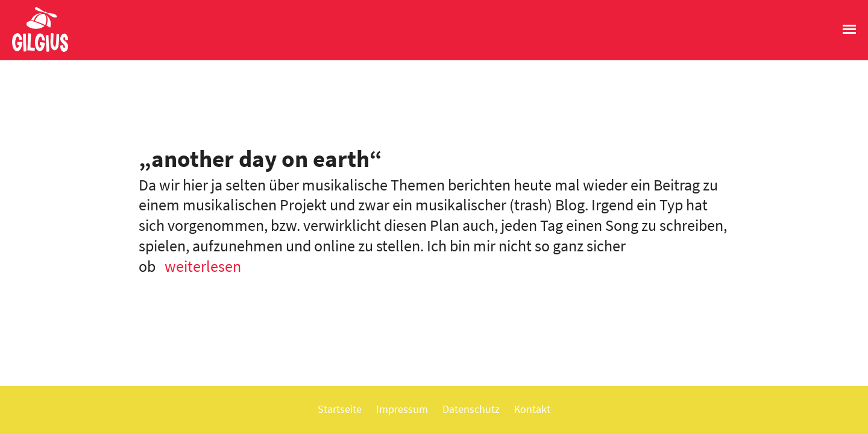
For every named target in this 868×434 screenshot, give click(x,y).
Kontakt (532, 409)
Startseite (340, 409)
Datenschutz (471, 409)
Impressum (402, 409)
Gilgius (34, 51)
